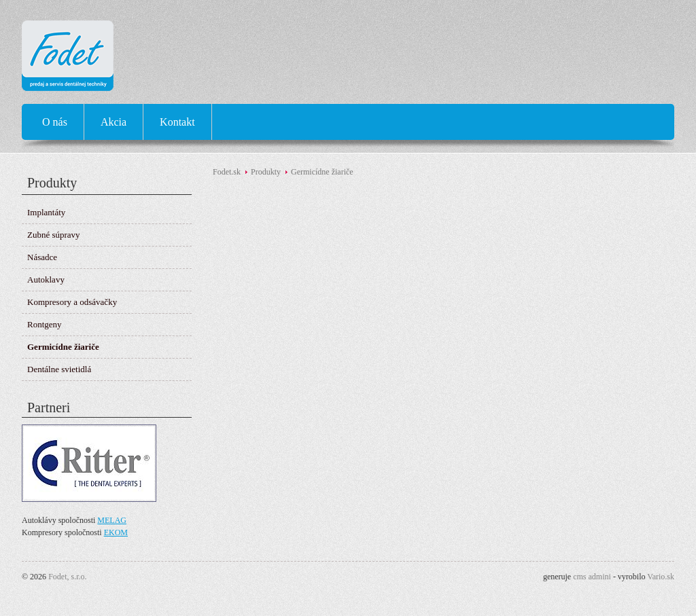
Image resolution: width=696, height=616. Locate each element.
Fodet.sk (227, 172)
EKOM (116, 532)
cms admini (592, 577)
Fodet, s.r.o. (67, 577)
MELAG (112, 520)
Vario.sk (661, 577)
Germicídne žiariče (322, 172)
